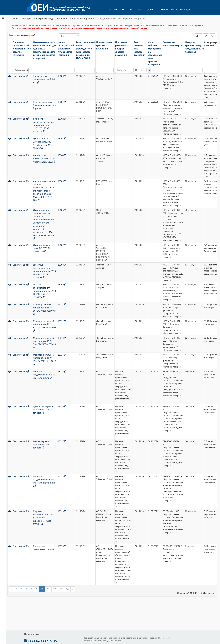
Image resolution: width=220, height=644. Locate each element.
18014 (59, 350)
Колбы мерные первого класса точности (40, 440)
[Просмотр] (9, 72)
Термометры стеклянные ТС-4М (42, 543)
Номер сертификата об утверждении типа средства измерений (62, 48)
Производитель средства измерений (99, 45)
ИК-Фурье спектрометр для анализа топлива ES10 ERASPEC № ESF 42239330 (43, 286)
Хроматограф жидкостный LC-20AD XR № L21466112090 (43, 155)
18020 (59, 542)
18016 (59, 402)
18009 (59, 280)
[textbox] (118, 66)
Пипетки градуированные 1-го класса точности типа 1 (43, 477)
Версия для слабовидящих (176, 9)
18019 (59, 507)
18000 (59, 72)
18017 (59, 437)
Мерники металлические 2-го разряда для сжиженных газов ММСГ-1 (42, 513)
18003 (59, 134)
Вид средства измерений (22, 35)
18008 (59, 260)
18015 (59, 367)
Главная (14, 18)
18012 (59, 317)
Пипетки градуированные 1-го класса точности (43, 370)
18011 (59, 300)
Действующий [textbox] (21, 66)
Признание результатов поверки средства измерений (119, 47)
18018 (59, 472)
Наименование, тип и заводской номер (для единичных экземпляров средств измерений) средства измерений (43, 50)
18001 (59, 98)
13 (61, 585)
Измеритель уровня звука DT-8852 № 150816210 (42, 244)
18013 (59, 334)
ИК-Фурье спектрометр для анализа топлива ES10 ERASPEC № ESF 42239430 (43, 266)
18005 (59, 177)
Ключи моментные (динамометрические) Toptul (43, 101)
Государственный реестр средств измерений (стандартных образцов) (58, 18)
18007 (59, 241)
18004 (59, 151)
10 (42, 585)
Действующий (20, 72)
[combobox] (22, 66)
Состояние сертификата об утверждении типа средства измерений (21, 48)
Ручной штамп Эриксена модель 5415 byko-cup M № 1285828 (42, 139)
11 (48, 585)
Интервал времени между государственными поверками (189, 47)
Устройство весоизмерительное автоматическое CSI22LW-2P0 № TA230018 (42, 120)
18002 (59, 114)
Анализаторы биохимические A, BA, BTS (43, 75)
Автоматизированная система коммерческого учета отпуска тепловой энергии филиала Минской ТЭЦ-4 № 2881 (43, 186)
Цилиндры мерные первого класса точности (42, 405)
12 (55, 585)
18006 (59, 206)
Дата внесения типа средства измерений (135, 47)
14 (67, 585)
